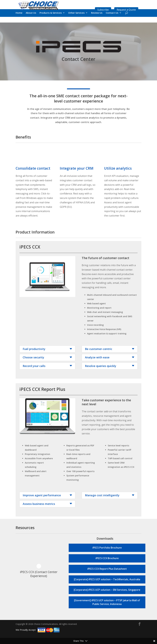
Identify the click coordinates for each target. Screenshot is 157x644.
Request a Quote (126, 10)
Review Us (97, 22)
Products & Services (51, 22)
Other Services (76, 22)
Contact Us (112, 22)
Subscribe (103, 10)
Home (19, 22)
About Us (31, 22)
